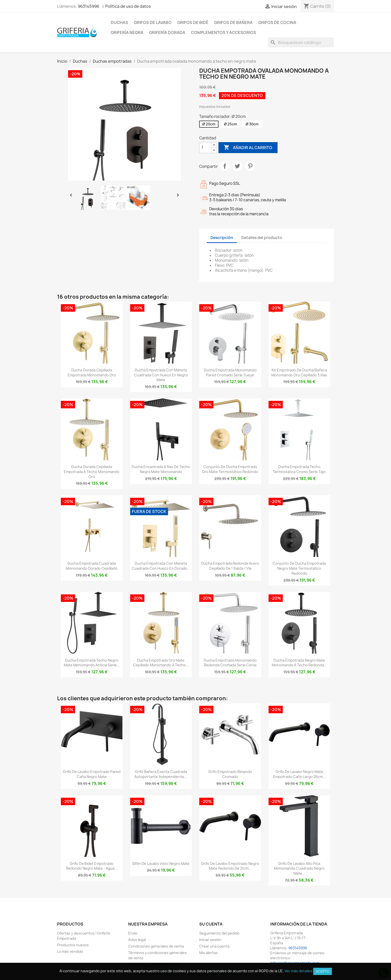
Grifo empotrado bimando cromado (230, 774)
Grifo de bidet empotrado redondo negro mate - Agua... (92, 866)
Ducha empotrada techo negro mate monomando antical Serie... (92, 663)
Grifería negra (127, 32)
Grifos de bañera (233, 22)
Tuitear (237, 166)
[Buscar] (301, 42)
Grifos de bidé (193, 22)
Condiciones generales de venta (156, 946)
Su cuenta (211, 924)
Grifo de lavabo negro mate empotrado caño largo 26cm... (299, 774)
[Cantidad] (205, 148)
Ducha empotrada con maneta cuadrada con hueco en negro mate (161, 375)
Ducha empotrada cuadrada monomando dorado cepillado (92, 566)
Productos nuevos (73, 945)
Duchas (119, 22)
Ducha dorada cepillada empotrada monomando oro (92, 372)
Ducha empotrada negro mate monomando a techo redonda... (299, 663)
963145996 (89, 6)
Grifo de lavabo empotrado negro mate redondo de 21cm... (230, 866)
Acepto (323, 971)
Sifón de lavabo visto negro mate (161, 863)
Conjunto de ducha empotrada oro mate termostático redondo (230, 469)
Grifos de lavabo (153, 22)
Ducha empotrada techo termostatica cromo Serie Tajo (299, 469)
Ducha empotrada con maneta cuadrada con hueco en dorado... (161, 566)
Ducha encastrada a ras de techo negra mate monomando (161, 469)
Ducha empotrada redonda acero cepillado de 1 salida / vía (230, 566)
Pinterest (250, 166)
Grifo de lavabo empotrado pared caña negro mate (92, 774)
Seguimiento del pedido (219, 933)
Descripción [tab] (222, 238)
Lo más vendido (70, 951)
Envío (133, 933)
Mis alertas (208, 953)
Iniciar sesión (210, 940)
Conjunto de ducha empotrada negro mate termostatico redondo (299, 568)
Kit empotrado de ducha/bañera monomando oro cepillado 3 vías (299, 372)
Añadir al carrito (248, 148)
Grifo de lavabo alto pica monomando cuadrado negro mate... (299, 868)
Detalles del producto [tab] (262, 238)
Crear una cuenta (214, 946)
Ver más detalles (298, 971)
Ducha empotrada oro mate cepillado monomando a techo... (161, 663)
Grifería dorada (167, 32)
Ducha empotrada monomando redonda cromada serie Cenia (230, 663)
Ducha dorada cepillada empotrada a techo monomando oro (92, 472)
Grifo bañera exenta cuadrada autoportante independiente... (161, 774)
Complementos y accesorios (224, 32)
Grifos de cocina (277, 22)
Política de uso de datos (128, 6)
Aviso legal (137, 940)
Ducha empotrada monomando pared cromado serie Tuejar (230, 372)
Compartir (225, 166)
